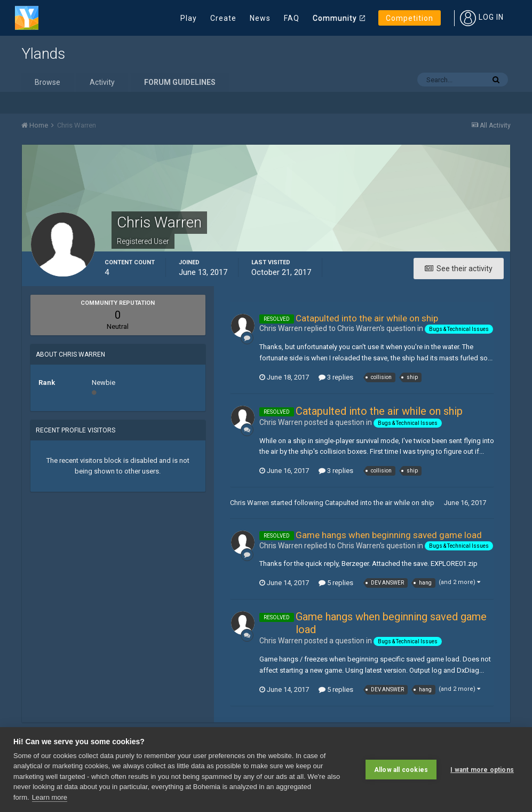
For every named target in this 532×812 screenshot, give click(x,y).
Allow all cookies (401, 770)
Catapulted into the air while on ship (367, 318)
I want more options (482, 770)
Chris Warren (249, 503)
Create (223, 18)
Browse (47, 82)
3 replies (336, 377)
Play (189, 18)
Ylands (43, 54)
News (260, 18)
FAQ (292, 18)
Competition (410, 18)
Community (335, 18)
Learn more (50, 797)
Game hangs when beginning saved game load (389, 535)
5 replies (336, 583)
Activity (102, 82)
